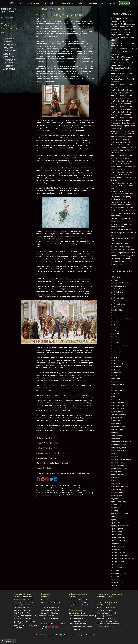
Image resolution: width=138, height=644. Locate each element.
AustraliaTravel (117, 307)
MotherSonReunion (119, 451)
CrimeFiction (116, 349)
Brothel (114, 322)
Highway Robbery (118, 400)
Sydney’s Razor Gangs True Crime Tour (51, 453)
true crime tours (55, 430)
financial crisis (72, 279)
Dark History (116, 358)
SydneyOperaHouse (119, 529)
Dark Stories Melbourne (78, 621)
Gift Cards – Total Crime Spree (80, 602)
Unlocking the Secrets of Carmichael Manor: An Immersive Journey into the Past (124, 145)
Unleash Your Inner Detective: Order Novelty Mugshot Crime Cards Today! (123, 126)
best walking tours (75, 430)
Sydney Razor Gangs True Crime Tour (27, 616)
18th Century (116, 277)
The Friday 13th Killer (120, 244)
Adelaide (42, 485)
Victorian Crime (117, 582)
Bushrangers (116, 325)
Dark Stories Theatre (119, 364)
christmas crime (75, 490)
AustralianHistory (118, 304)
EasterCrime (116, 376)
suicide (74, 495)
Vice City (115, 580)
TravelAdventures (118, 547)
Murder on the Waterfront (122, 230)
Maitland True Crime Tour (23, 605)
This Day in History (119, 541)
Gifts (83, 3)
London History (117, 430)
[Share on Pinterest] (47, 480)
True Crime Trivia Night (50, 618)
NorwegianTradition (119, 469)
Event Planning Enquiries (51, 602)
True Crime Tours (35, 3)
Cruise (114, 355)
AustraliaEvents (117, 292)
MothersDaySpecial (119, 448)
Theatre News (117, 532)
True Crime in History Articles (74, 488)
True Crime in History (120, 556)
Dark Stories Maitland (77, 618)
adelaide (46, 490)
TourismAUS (116, 544)
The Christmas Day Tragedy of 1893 (60, 15)
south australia (66, 495)
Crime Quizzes (93, 3)
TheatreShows (117, 535)
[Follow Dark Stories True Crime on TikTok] (43, 628)
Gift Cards (73, 597)
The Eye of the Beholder (105, 610)
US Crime (115, 576)
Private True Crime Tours (50, 613)
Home (21, 3)
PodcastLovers (117, 493)
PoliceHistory (116, 496)
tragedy (81, 495)
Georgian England (118, 391)
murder (57, 495)
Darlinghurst (116, 373)
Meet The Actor (117, 436)
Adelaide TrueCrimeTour (121, 283)
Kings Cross (116, 421)
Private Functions (69, 3)
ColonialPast (116, 334)
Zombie (114, 586)
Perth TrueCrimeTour (120, 487)
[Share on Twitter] (51, 480)
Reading (115, 511)
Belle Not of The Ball (104, 605)
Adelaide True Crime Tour (23, 597)
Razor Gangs (116, 505)
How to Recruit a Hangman (122, 247)
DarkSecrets (116, 367)
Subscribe (124, 3)
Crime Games (117, 340)
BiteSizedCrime (117, 310)
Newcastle (115, 457)
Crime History (117, 343)
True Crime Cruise (118, 552)
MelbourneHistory (118, 445)
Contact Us (45, 597)
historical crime (82, 493)
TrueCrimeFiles (117, 568)
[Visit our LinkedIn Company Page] (53, 628)
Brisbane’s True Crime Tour (47, 448)
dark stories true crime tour (55, 493)
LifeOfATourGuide (118, 427)
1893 (40, 490)
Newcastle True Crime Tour (24, 610)
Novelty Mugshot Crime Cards (80, 605)
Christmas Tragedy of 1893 (106, 613)
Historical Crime (56, 488)
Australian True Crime (120, 301)
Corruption (116, 337)
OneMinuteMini (117, 475)
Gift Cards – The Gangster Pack (80, 600)
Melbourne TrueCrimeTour (122, 442)
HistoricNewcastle (118, 409)
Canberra (115, 328)
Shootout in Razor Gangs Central (124, 256)
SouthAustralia (117, 517)
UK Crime (115, 570)
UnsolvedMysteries (119, 574)
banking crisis (55, 490)
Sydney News (117, 523)
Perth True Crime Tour (22, 613)
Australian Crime (52, 485)
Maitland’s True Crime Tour (47, 438)
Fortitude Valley (117, 385)
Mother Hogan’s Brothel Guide (123, 253)
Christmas (88, 358)
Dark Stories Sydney (76, 629)
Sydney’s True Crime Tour (46, 458)
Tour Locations (52, 3)
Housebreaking (117, 412)
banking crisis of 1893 (48, 395)
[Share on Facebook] (38, 480)
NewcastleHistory (118, 463)
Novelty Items (117, 472)
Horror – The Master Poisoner (123, 250)
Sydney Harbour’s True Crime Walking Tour (25, 622)
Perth (114, 481)
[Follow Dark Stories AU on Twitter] (46, 628)
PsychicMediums (118, 499)
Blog (104, 3)
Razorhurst (116, 508)
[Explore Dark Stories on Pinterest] (50, 628)
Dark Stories (45, 488)
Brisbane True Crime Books (122, 319)
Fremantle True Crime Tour (24, 602)
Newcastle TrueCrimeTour (121, 460)
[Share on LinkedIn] (56, 480)
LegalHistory (116, 424)
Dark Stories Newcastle (77, 624)
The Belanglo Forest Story (121, 259)
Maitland (115, 433)
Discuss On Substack (44, 468)
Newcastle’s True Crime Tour (47, 443)
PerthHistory (116, 490)
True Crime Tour (118, 562)
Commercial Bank (56, 296)
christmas (65, 490)
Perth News (116, 484)
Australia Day (117, 289)
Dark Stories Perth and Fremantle (81, 627)
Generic (114, 388)
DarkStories (116, 370)
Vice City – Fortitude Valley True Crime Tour (25, 627)
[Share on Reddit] (43, 480)
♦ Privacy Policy (77, 635)
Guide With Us (47, 600)
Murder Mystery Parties (50, 610)
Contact (114, 3)
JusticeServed (117, 418)
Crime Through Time (119, 346)
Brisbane (115, 316)
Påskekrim (115, 478)
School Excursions (48, 616)
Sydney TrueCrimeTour (120, 526)
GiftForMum (116, 394)
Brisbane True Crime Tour (23, 600)
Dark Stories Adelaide (77, 613)
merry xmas (49, 495)
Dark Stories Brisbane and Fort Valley (83, 616)
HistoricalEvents (118, 406)
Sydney (114, 520)
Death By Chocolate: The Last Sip (124, 49)
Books (114, 313)
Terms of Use (91, 635)
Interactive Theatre (119, 415)
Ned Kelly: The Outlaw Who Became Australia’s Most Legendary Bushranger (122, 32)
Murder (114, 454)
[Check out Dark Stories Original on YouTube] (56, 628)
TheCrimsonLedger (119, 538)
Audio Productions (119, 286)
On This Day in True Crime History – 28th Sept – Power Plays (122, 186)
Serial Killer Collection (120, 514)
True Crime (116, 550)
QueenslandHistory (119, 502)
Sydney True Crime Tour (23, 618)
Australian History (65, 485)
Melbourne (116, 439)
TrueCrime (115, 564)
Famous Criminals (118, 382)
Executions (116, 379)
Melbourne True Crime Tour (24, 608)
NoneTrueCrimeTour (119, 466)
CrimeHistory (117, 352)
